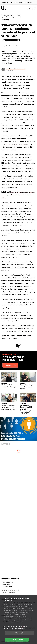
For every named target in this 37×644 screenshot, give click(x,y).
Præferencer (22, 626)
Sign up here (10, 365)
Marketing (21, 629)
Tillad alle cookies (17, 640)
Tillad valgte (19, 633)
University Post (7, 2)
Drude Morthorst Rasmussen (16, 69)
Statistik (10, 629)
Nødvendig (10, 626)
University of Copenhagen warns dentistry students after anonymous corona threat (18, 195)
